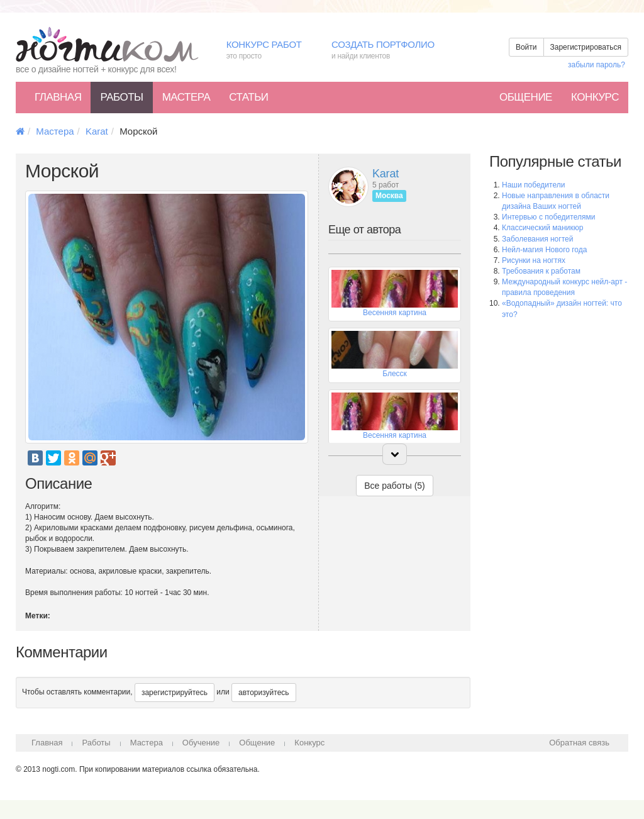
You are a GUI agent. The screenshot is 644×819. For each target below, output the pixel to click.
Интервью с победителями (548, 217)
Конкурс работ (269, 51)
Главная (58, 97)
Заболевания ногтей (537, 239)
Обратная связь (579, 743)
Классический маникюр (542, 228)
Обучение (201, 743)
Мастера (186, 97)
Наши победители (533, 185)
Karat (97, 131)
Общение (526, 97)
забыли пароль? (597, 65)
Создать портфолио (392, 51)
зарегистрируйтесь (175, 693)
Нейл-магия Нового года (544, 250)
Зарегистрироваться (586, 47)
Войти (526, 47)
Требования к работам (541, 271)
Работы (121, 97)
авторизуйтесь (264, 693)
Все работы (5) (395, 486)
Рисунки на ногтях (534, 260)
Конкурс (595, 97)
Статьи (248, 97)
